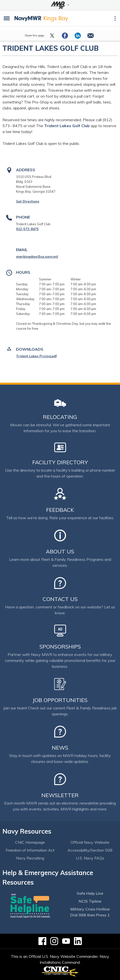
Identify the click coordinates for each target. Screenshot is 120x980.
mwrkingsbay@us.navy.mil (37, 257)
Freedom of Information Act (30, 850)
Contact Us (60, 599)
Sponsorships (60, 647)
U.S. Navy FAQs (90, 858)
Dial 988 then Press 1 (90, 915)
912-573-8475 (27, 229)
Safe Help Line (90, 893)
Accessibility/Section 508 (90, 850)
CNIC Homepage (30, 842)
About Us (60, 551)
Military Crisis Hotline (90, 909)
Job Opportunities (60, 700)
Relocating (60, 417)
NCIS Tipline (90, 901)
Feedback (60, 510)
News (60, 748)
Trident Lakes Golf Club (67, 126)
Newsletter (60, 795)
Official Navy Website (90, 842)
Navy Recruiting (30, 858)
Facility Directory (60, 462)
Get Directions (28, 201)
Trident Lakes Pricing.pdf (36, 356)
